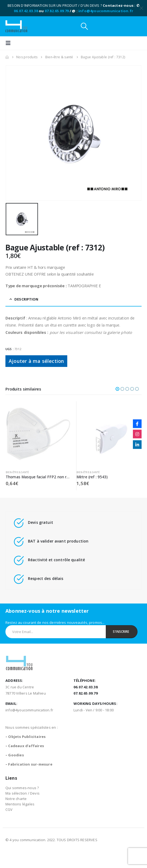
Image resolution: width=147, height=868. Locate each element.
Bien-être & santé (17, 472)
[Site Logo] (16, 26)
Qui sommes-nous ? (22, 788)
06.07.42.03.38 (26, 11)
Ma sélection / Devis (23, 793)
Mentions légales (20, 804)
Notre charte (16, 799)
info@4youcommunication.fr (106, 11)
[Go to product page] (38, 434)
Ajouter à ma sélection (36, 361)
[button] (84, 26)
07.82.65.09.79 (57, 11)
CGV (9, 809)
